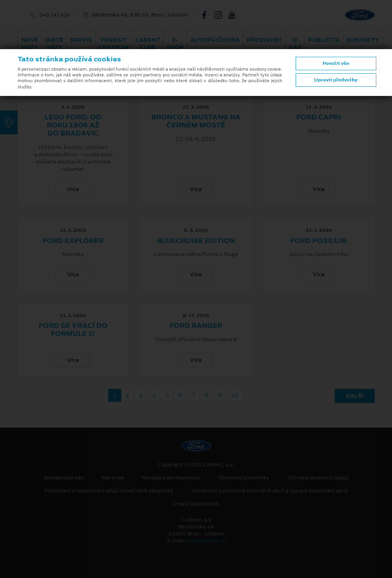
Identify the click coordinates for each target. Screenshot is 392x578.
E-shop (175, 44)
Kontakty (363, 40)
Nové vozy (30, 44)
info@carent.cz (206, 541)
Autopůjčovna (215, 40)
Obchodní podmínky (244, 478)
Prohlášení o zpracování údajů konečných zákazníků (109, 491)
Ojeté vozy (54, 44)
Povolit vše (336, 63)
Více (73, 189)
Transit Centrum (113, 44)
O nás (295, 44)
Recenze (113, 478)
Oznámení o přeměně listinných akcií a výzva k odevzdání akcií (270, 491)
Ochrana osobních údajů (318, 478)
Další (355, 396)
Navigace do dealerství (171, 478)
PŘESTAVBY (264, 40)
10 (235, 395)
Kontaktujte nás (64, 478)
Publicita (324, 40)
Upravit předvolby (336, 80)
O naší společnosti (196, 504)
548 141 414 (55, 15)
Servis (81, 40)
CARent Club (148, 44)
